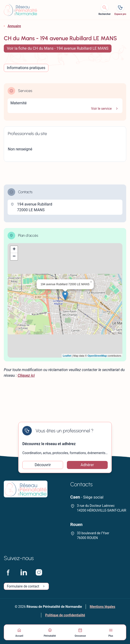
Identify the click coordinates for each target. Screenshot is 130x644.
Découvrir (43, 465)
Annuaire (14, 26)
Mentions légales (102, 607)
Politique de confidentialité (65, 615)
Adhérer (87, 465)
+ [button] (14, 250)
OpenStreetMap (97, 356)
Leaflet (67, 356)
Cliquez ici (26, 375)
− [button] (14, 257)
